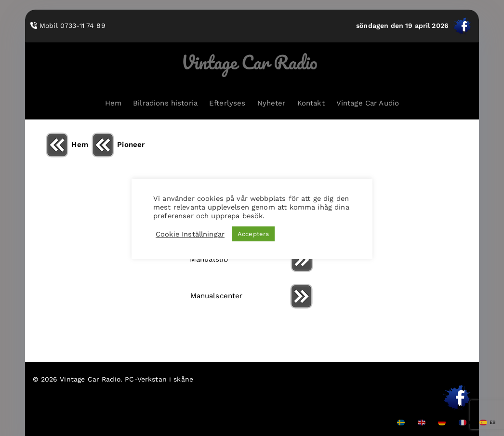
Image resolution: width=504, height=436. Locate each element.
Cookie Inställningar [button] (190, 234)
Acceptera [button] (253, 234)
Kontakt (311, 103)
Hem (113, 103)
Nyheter (272, 103)
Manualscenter (252, 296)
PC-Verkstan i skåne (159, 379)
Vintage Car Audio (368, 103)
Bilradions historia (165, 103)
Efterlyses (227, 103)
